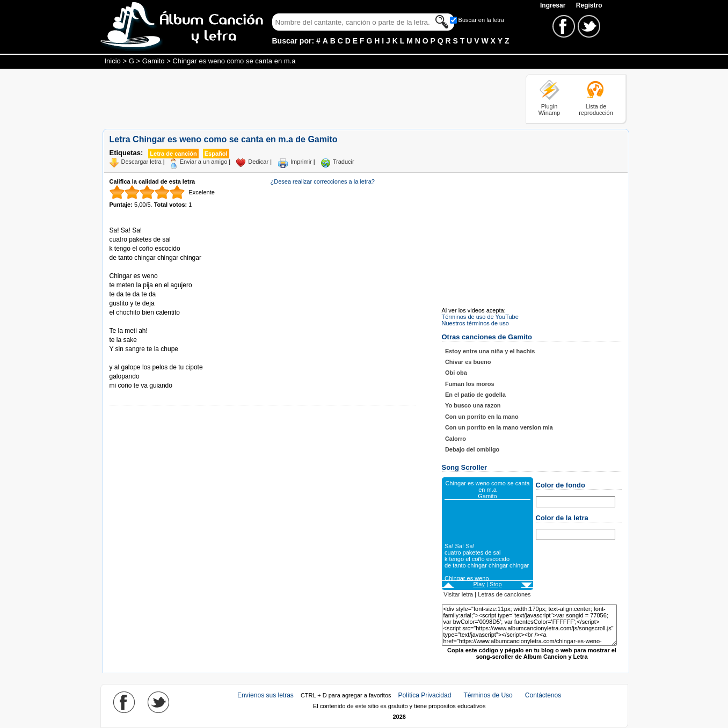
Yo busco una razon (473, 405)
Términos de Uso (488, 695)
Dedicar (258, 162)
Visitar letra (458, 594)
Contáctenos (543, 695)
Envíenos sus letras (265, 695)
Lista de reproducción (596, 110)
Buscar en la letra (482, 20)
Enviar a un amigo (204, 162)
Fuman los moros (470, 384)
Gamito (154, 61)
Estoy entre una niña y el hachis (490, 351)
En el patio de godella (475, 395)
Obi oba (456, 373)
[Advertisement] (298, 98)
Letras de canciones (504, 594)
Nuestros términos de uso (475, 323)
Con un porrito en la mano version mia (499, 427)
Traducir (344, 162)
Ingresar (554, 5)
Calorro (456, 439)
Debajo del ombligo (472, 449)
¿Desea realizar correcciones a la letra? (323, 181)
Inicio (113, 61)
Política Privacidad (425, 695)
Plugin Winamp (549, 110)
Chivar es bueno (468, 362)
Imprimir (301, 162)
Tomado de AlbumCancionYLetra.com (155, 358)
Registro (589, 5)
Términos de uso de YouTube (480, 317)
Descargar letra (141, 162)
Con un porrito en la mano (482, 417)
